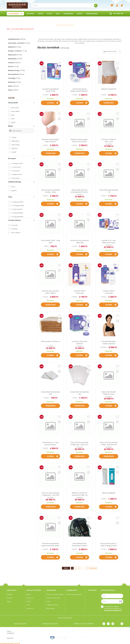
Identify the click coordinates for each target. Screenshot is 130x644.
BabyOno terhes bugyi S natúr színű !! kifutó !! (80, 140)
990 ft (13, 187)
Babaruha (14, 82)
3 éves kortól (15, 178)
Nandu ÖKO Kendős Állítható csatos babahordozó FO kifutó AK (109, 393)
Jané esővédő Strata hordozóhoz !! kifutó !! (80, 544)
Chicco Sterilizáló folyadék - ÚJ (109, 191)
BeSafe (14, 152)
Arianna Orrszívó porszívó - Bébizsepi (80, 241)
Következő (93, 568)
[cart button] (122, 5)
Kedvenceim (30, 608)
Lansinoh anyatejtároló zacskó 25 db (50, 90)
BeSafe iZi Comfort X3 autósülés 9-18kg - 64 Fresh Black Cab (80, 494)
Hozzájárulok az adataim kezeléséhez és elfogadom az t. (113, 608)
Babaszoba (15, 55)
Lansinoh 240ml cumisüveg (109, 292)
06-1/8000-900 (118, 13)
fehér (13, 119)
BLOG (58, 14)
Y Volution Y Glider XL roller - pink (109, 140)
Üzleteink (30, 14)
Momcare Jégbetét (109, 493)
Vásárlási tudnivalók (20, 624)
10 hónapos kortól (17, 163)
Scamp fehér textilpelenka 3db (50, 393)
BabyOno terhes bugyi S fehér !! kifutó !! (50, 140)
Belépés (29, 594)
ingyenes (14, 190)
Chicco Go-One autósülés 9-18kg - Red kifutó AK (109, 443)
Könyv (13, 90)
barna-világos (15, 111)
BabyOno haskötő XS (109, 89)
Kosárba (50, 103)
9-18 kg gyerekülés (17, 213)
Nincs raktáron (16, 233)
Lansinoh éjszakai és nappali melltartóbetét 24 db (80, 90)
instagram (113, 624)
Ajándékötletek (17, 39)
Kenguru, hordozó (17, 51)
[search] (96, 6)
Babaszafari (15, 141)
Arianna (14, 137)
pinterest (108, 624)
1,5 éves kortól (16, 167)
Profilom (29, 601)
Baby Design (16, 145)
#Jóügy (80, 14)
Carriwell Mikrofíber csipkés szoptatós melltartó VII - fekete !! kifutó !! (109, 343)
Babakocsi (15, 47)
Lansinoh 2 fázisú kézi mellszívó (80, 342)
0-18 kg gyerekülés (17, 202)
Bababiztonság (16, 70)
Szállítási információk (52, 605)
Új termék (14, 225)
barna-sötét (15, 108)
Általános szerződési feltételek (55, 594)
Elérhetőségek (50, 608)
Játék (13, 86)
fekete (13, 122)
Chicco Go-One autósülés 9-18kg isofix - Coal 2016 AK (50, 494)
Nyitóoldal (10, 594)
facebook (104, 624)
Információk (68, 14)
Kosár (28, 605)
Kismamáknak (16, 74)
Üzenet (122, 624)
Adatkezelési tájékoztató (53, 598)
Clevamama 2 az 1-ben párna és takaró (50, 443)
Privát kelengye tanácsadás (74, 594)
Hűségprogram (92, 14)
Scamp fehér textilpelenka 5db (80, 393)
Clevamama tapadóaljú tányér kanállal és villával (50, 544)
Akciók (40, 14)
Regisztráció (30, 598)
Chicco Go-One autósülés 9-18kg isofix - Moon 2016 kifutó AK (80, 444)
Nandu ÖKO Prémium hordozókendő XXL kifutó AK (80, 191)
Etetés (13, 66)
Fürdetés (14, 63)
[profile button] (117, 5)
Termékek (10, 598)
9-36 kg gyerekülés (17, 217)
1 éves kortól (15, 171)
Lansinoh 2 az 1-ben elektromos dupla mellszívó (109, 242)
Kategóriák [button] (14, 14)
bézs (13, 115)
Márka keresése (17, 131)
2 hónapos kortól (17, 174)
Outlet (50, 14)
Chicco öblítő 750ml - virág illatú (50, 241)
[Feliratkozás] (121, 601)
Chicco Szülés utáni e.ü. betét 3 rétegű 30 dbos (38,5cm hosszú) (109, 545)
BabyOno (15, 148)
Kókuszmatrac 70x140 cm (50, 341)
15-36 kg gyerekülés (18, 205)
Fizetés (48, 601)
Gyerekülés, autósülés (19, 43)
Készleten (14, 229)
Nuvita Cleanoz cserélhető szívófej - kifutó (50, 191)
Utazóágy (14, 78)
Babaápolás (15, 59)
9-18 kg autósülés (17, 209)
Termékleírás (109, 103)
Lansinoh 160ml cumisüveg (80, 292)
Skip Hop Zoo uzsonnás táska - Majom (50, 292)
